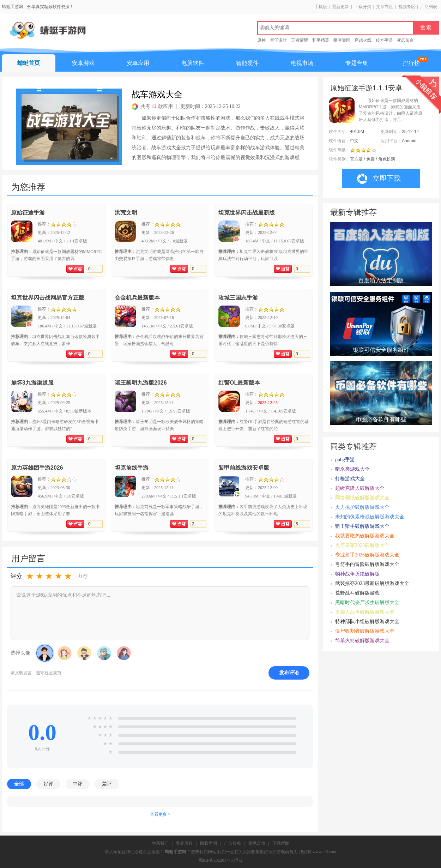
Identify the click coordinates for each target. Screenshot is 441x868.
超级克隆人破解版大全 (360, 488)
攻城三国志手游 (238, 298)
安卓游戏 (83, 63)
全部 (19, 784)
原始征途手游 (28, 213)
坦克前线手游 (132, 468)
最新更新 (340, 7)
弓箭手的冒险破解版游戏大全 (367, 564)
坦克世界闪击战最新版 (247, 213)
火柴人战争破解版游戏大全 (365, 612)
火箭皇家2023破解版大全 (362, 545)
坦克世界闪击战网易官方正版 (48, 298)
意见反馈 (257, 843)
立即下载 (379, 179)
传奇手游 (384, 40)
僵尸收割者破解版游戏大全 (365, 631)
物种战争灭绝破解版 (357, 574)
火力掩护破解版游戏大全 (362, 507)
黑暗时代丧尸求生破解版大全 (367, 602)
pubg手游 (345, 460)
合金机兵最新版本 (137, 298)
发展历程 (184, 843)
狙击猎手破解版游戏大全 (362, 526)
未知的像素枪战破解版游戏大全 (370, 517)
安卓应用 (138, 63)
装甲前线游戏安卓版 (244, 468)
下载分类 (363, 7)
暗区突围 (342, 40)
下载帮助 (281, 843)
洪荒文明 (126, 213)
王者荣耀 (300, 40)
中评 (78, 784)
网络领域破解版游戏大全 (362, 498)
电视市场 (302, 63)
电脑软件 (193, 63)
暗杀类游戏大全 (352, 469)
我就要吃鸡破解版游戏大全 (365, 536)
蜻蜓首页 (29, 63)
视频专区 (407, 7)
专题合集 (357, 63)
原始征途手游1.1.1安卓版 (366, 88)
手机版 (321, 7)
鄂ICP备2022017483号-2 (221, 860)
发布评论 (289, 673)
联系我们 (160, 843)
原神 (261, 40)
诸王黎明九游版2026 (141, 383)
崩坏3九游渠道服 (32, 383)
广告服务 (232, 843)
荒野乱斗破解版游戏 (357, 593)
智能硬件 (247, 63)
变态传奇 (405, 40)
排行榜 (411, 63)
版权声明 (209, 843)
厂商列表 (429, 7)
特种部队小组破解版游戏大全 (367, 622)
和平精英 (321, 40)
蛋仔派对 (278, 40)
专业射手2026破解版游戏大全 (367, 555)
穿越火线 (363, 40)
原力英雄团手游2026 (37, 468)
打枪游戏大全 (350, 479)
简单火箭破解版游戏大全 (362, 641)
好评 (48, 784)
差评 (107, 784)
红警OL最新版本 (239, 383)
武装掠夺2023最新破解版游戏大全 (372, 583)
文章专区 (385, 7)
